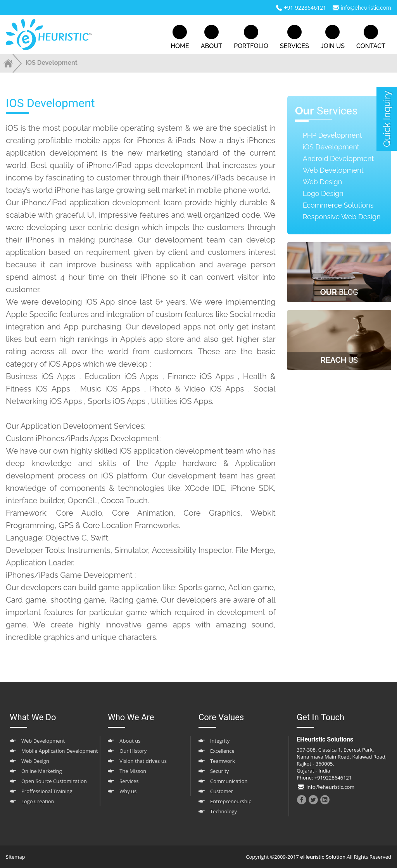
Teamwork (223, 761)
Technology (224, 811)
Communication (229, 781)
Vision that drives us (143, 761)
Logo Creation (38, 801)
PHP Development (332, 135)
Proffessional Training (47, 791)
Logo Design (323, 193)
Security (219, 771)
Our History (133, 751)
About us (130, 741)
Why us (128, 791)
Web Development (333, 170)
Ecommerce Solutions (338, 205)
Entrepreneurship (231, 801)
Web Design (323, 182)
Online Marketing (42, 771)
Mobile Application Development (60, 751)
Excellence (222, 751)
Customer (222, 791)
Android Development (338, 159)
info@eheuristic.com (366, 8)
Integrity (220, 741)
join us (333, 37)
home (180, 37)
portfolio (251, 37)
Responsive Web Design (342, 217)
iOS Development (331, 147)
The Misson (133, 771)
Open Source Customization (54, 781)
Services (129, 781)
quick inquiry (387, 119)
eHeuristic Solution (323, 857)
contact (371, 37)
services (294, 37)
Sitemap (16, 857)
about (211, 37)
